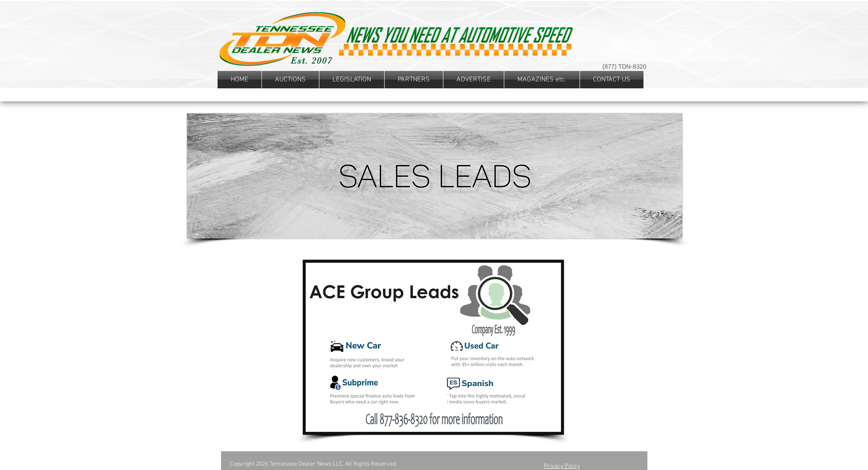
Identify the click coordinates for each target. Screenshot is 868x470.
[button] (352, 80)
